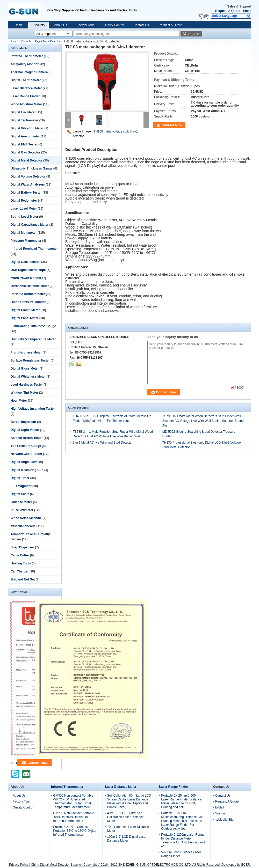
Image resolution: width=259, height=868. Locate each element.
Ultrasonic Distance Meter (30, 286)
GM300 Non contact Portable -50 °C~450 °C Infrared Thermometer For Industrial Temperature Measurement (73, 801)
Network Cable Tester (26, 454)
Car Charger (20, 571)
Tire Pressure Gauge (26, 446)
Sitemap (221, 813)
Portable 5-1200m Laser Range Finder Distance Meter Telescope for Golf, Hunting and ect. (183, 840)
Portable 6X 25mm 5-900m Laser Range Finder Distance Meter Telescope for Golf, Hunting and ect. (181, 801)
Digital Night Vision (25, 430)
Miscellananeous (23, 526)
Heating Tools (21, 563)
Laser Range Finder (25, 96)
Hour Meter (19, 401)
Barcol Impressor (23, 422)
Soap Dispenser (22, 547)
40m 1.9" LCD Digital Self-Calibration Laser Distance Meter (125, 817)
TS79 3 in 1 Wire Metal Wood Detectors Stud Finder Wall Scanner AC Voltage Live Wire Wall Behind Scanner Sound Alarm (203, 421)
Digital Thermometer (26, 80)
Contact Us (141, 25)
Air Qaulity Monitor (25, 64)
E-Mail (220, 807)
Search (194, 34)
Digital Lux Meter (23, 112)
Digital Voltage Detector (28, 176)
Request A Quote (228, 11)
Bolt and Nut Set (23, 579)
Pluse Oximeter (22, 510)
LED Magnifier (21, 486)
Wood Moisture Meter (26, 104)
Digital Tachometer (24, 120)
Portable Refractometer (28, 294)
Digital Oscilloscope (26, 262)
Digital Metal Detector (48, 41)
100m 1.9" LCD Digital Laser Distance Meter (127, 839)
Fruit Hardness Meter (26, 352)
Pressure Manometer (26, 241)
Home (19, 25)
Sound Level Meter (24, 217)
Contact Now (172, 125)
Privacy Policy (19, 865)
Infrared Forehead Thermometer (34, 249)
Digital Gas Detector (26, 152)
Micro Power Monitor (26, 278)
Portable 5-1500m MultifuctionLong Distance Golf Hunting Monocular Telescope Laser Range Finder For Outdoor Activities (182, 821)
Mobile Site (224, 820)
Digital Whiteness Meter (28, 377)
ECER (246, 865)
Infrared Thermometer (27, 56)
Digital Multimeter (24, 233)
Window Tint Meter (24, 393)
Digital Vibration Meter (27, 128)
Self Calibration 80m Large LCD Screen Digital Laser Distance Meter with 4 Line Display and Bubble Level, (129, 801)
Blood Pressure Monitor (28, 302)
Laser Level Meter (24, 209)
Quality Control (114, 25)
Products (38, 25)
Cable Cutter (20, 555)
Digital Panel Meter (24, 318)
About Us (60, 25)
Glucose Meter (21, 502)
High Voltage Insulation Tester (33, 409)
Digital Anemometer (25, 136)
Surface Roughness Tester (30, 361)
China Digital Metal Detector (50, 865)
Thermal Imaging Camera (29, 72)
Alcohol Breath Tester (27, 438)
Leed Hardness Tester (27, 385)
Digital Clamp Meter (25, 310)
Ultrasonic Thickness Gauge (31, 168)
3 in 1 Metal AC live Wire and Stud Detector (103, 443)
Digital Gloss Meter (25, 369)
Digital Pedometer (24, 201)
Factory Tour (85, 25)
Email (247, 11)
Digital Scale (20, 494)
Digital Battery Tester (26, 193)
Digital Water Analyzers (28, 185)
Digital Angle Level (24, 462)
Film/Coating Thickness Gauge (33, 326)
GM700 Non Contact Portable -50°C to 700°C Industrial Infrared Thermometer (73, 817)
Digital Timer (20, 478)
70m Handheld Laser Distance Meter (128, 829)
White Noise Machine (26, 518)
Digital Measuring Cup (27, 470)
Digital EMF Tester (24, 144)
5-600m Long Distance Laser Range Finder (181, 854)
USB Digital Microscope (28, 270)
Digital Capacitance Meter (30, 225)
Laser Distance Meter (26, 88)
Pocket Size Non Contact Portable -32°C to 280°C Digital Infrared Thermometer (75, 831)
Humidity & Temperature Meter (33, 339)
